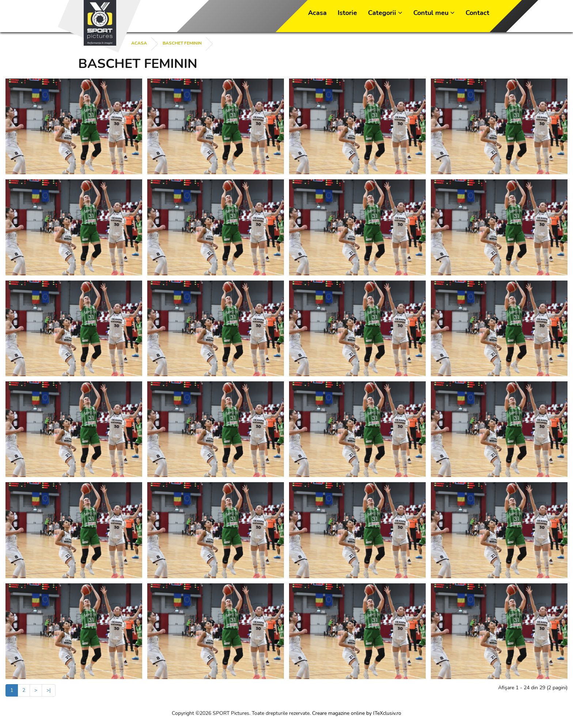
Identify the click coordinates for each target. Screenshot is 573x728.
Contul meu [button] (434, 13)
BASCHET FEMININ (182, 43)
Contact (477, 13)
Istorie (347, 13)
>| (49, 690)
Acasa (317, 13)
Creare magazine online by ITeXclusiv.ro (357, 713)
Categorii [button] (385, 13)
